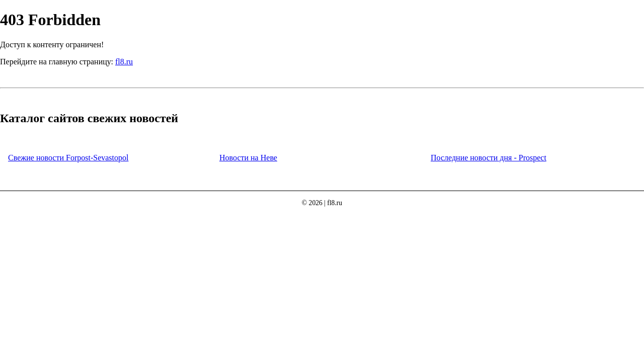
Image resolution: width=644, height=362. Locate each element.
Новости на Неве (248, 158)
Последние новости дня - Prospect (489, 158)
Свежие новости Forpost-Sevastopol (68, 158)
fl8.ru (124, 62)
